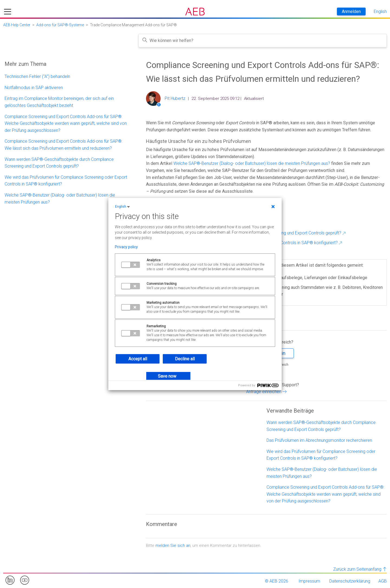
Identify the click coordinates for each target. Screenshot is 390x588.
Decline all (185, 359)
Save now (167, 376)
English (123, 207)
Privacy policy (126, 247)
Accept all (138, 359)
